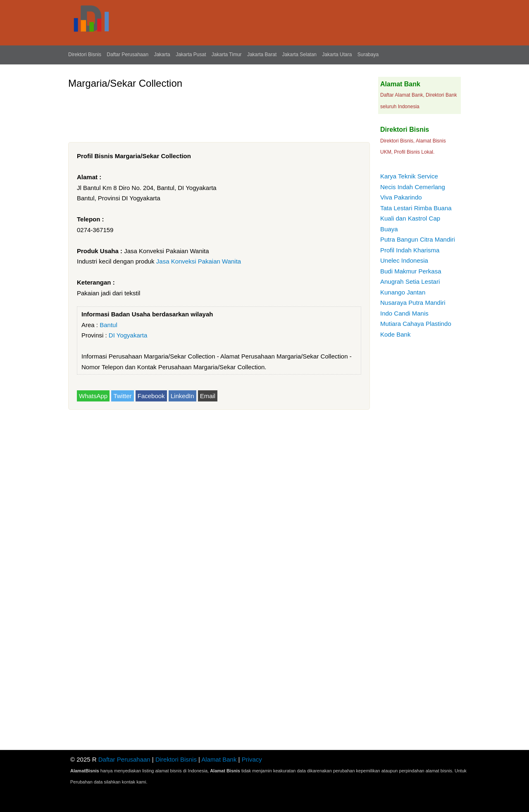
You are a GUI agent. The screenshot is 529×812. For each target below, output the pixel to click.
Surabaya (368, 55)
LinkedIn (182, 396)
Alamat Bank (219, 759)
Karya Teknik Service (409, 176)
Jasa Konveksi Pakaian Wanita (199, 261)
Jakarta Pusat (191, 55)
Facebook (151, 396)
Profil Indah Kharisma (410, 250)
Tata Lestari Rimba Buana (416, 208)
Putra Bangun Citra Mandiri (418, 239)
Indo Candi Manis (404, 313)
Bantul (108, 325)
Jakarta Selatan (299, 55)
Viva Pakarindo (401, 197)
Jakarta (162, 55)
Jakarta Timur (227, 55)
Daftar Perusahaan (127, 55)
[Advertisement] (219, 112)
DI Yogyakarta (128, 335)
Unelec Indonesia (404, 260)
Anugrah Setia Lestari (410, 281)
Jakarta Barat (262, 55)
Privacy (252, 759)
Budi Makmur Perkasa (411, 271)
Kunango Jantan (403, 292)
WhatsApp (93, 396)
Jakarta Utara (337, 55)
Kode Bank (395, 334)
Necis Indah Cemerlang (413, 187)
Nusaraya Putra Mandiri (413, 303)
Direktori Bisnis (85, 55)
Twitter (122, 396)
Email (208, 396)
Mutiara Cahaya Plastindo (416, 324)
